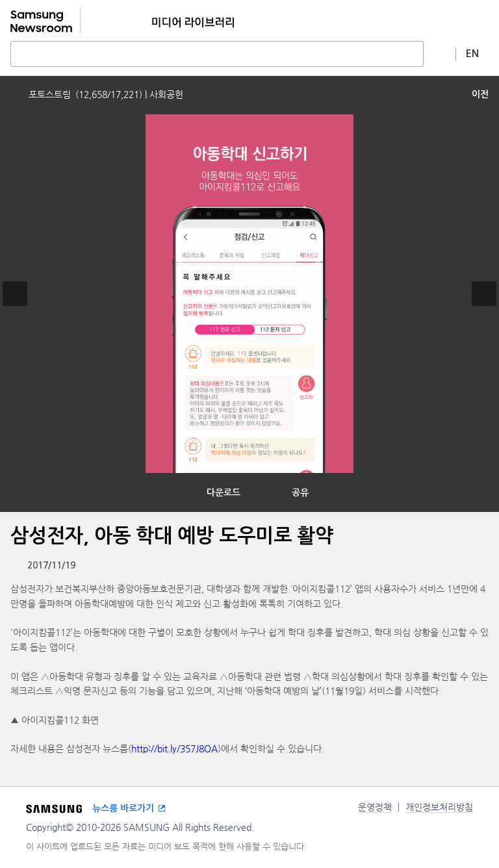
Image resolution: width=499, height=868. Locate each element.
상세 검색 (440, 53)
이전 (480, 94)
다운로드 (224, 492)
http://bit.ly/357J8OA (174, 748)
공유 (300, 492)
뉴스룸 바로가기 (123, 808)
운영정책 (375, 807)
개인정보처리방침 (439, 807)
